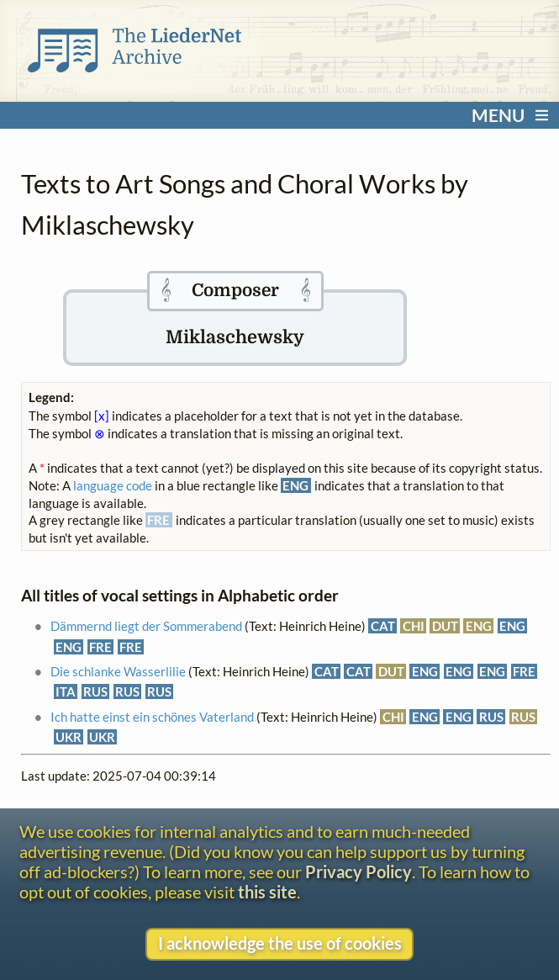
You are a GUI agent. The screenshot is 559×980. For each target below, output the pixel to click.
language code (113, 485)
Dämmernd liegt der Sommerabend (146, 626)
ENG (479, 626)
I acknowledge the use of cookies (280, 943)
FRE (100, 647)
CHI (414, 626)
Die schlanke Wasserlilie (118, 671)
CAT (383, 626)
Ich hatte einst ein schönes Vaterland (152, 717)
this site (267, 892)
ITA (66, 691)
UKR (69, 737)
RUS (95, 691)
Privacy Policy (359, 871)
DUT (445, 626)
